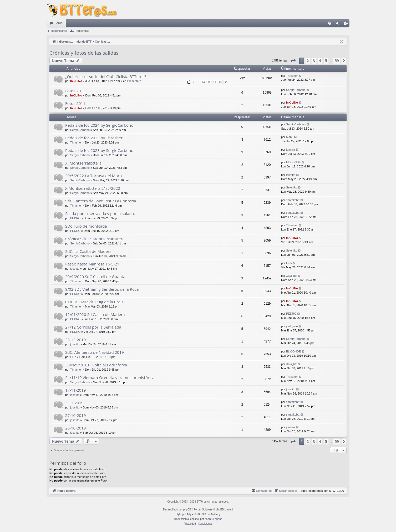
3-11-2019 (74, 403)
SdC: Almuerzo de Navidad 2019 (95, 352)
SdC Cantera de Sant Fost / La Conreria (101, 201)
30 (226, 82)
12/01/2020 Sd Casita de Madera (95, 314)
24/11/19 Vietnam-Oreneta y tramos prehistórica (110, 377)
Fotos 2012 (75, 91)
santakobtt (293, 200)
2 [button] (308, 61)
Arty (189, 514)
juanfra (291, 150)
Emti (289, 263)
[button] (293, 61)
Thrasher (292, 76)
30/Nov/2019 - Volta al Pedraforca (96, 365)
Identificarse (59, 31)
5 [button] (326, 61)
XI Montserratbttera (83, 163)
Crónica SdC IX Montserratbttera (95, 239)
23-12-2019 (75, 340)
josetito (291, 175)
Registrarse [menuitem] (347, 24)
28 (215, 82)
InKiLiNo (76, 81)
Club (73, 357)
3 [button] (314, 61)
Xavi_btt (291, 276)
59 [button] (337, 61)
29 (220, 82)
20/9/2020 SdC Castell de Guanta (95, 277)
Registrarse (82, 31)
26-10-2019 (75, 428)
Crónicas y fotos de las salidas (84, 53)
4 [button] (320, 61)
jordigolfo (292, 326)
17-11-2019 (75, 390)
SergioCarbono (296, 90)
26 (203, 82)
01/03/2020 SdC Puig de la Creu (94, 302)
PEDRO (75, 218)
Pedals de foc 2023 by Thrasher (94, 138)
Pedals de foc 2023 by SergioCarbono (99, 150)
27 (209, 82)
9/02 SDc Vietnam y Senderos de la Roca (102, 289)
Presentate (134, 81)
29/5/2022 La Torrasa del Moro (93, 176)
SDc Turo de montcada (86, 226)
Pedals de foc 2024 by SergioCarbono (99, 125)
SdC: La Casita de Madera (88, 251)
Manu (290, 137)
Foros (59, 23)
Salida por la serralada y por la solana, (100, 213)
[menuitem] (330, 23)
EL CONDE (293, 162)
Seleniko (292, 187)
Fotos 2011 (75, 103)
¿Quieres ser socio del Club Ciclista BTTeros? (106, 76)
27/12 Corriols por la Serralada (93, 327)
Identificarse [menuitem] (339, 24)
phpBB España (213, 519)
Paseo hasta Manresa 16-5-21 (92, 264)
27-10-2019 (75, 415)
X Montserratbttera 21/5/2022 (93, 188)
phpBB (187, 510)
